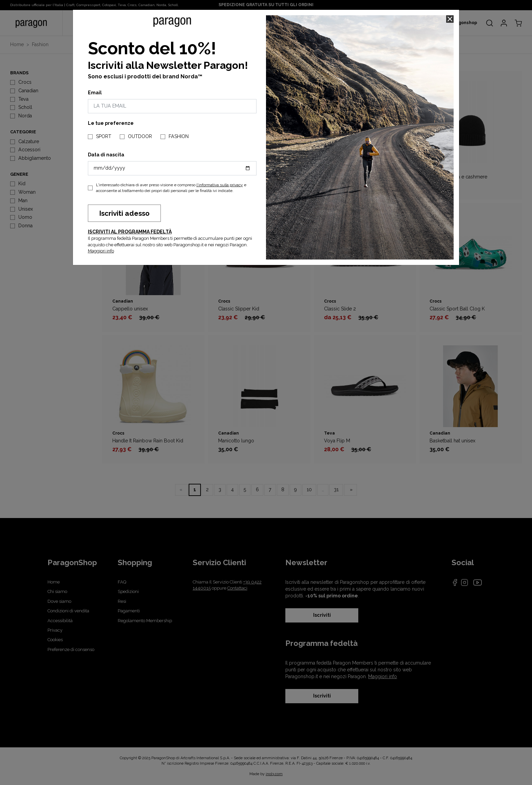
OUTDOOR (140, 136)
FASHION (179, 136)
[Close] (450, 19)
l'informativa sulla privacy (220, 185)
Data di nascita (106, 155)
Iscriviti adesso (124, 213)
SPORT (104, 136)
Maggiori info (101, 251)
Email (95, 93)
